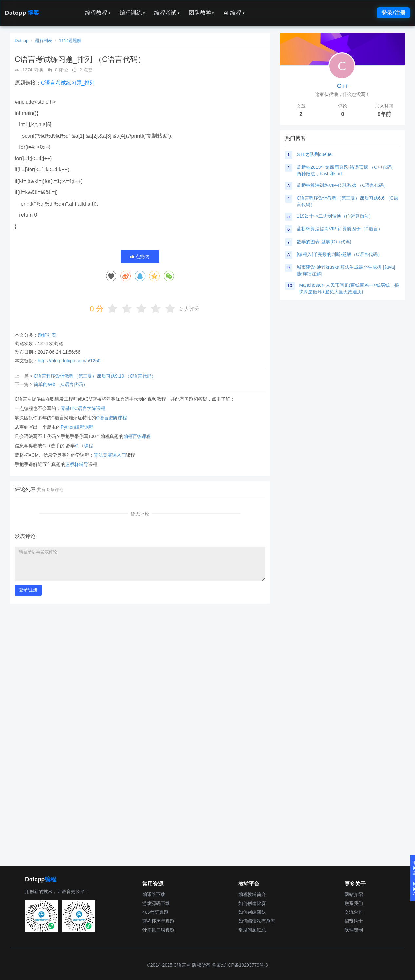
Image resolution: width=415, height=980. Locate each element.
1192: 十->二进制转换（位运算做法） (335, 216)
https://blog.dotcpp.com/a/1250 (69, 361)
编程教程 (98, 13)
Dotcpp (22, 13)
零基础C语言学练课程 (83, 408)
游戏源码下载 (156, 903)
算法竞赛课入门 (110, 455)
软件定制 (354, 930)
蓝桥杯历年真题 (158, 921)
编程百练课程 (137, 436)
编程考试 (167, 13)
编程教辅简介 (252, 894)
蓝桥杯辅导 (77, 464)
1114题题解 (70, 40)
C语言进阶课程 (111, 418)
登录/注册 (393, 13)
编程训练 (132, 13)
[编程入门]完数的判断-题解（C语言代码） (339, 254)
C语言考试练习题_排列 (68, 83)
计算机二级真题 (158, 930)
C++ (343, 86)
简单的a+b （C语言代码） (61, 384)
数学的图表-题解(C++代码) (324, 242)
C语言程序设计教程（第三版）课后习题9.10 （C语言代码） (95, 376)
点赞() (140, 256)
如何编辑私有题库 (257, 921)
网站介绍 (354, 894)
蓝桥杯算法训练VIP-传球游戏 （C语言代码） (342, 185)
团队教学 (202, 13)
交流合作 (354, 912)
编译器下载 (154, 894)
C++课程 (84, 446)
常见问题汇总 (252, 930)
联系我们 (354, 903)
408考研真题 (155, 912)
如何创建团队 (252, 912)
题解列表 (44, 40)
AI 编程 (234, 13)
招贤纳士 (354, 921)
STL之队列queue (314, 154)
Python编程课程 (77, 427)
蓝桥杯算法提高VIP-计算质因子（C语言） (339, 229)
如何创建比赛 (252, 903)
